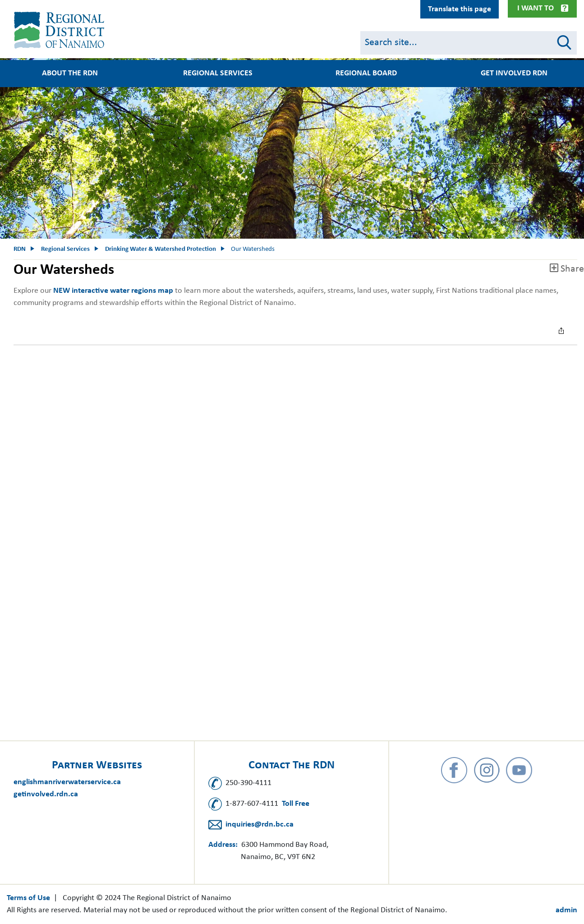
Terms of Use (28, 898)
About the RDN (70, 74)
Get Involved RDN (514, 74)
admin (566, 910)
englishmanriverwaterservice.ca (67, 782)
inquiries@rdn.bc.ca (260, 825)
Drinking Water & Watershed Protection (161, 249)
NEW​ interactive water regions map (113, 291)
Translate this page (460, 9)
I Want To (536, 8)
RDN (20, 249)
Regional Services (218, 74)
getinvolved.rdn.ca (46, 794)
